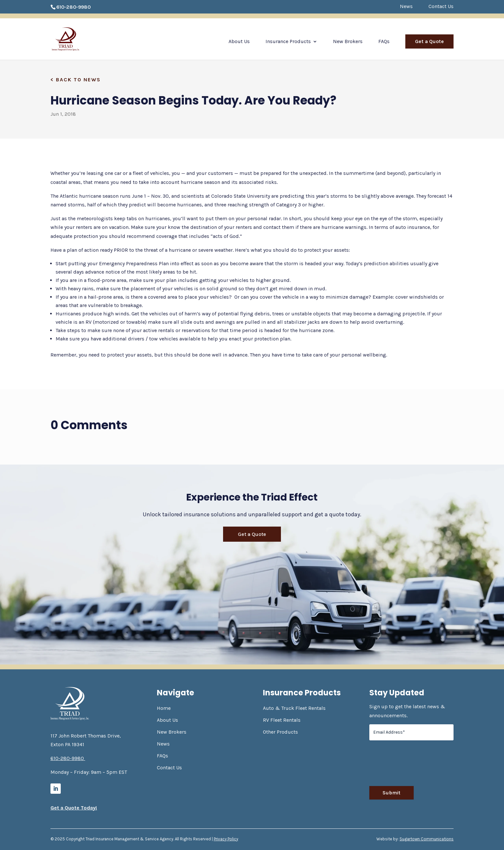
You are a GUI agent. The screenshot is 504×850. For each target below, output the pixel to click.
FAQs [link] (384, 42)
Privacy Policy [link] (226, 839)
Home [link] (164, 708)
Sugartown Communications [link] (427, 839)
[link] (73, 38)
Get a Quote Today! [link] (74, 808)
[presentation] (418, 766)
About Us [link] (239, 42)
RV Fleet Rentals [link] (282, 720)
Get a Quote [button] (252, 534)
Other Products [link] (280, 732)
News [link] (406, 7)
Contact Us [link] (441, 7)
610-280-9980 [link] (73, 7)
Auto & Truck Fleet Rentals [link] (294, 708)
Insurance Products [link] (288, 42)
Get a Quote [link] (429, 41)
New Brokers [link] (348, 42)
